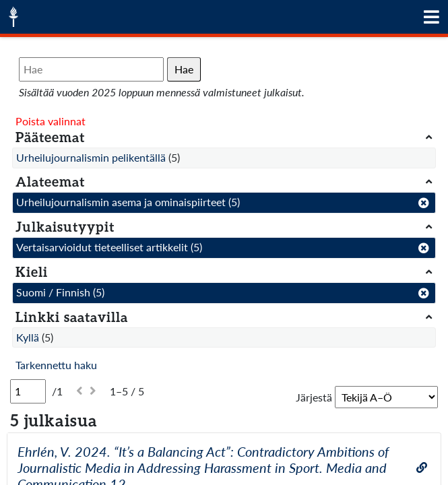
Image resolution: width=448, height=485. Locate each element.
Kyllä (28, 337)
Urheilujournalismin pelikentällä (91, 157)
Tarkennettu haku (56, 365)
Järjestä (314, 397)
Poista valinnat (51, 121)
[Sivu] (28, 391)
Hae (184, 69)
